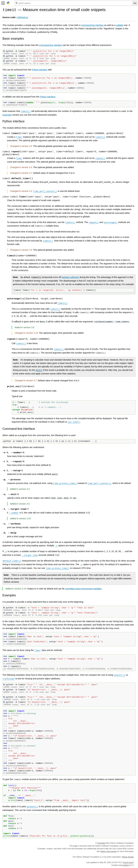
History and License (109, 851)
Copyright (101, 843)
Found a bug (128, 862)
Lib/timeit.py (22, 17)
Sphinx (126, 865)
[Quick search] (74, 3)
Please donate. (128, 857)
